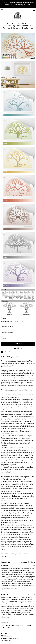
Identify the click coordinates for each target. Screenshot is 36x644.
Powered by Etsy (6, 641)
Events (3, 627)
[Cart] (34, 11)
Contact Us (29, 625)
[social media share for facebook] (2, 352)
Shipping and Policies (18, 625)
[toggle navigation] (2, 10)
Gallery (9, 627)
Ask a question (17, 352)
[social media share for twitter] (6, 352)
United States (14, 322)
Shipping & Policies (15, 357)
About (8, 625)
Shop (3, 625)
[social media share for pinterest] (10, 352)
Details (4, 357)
